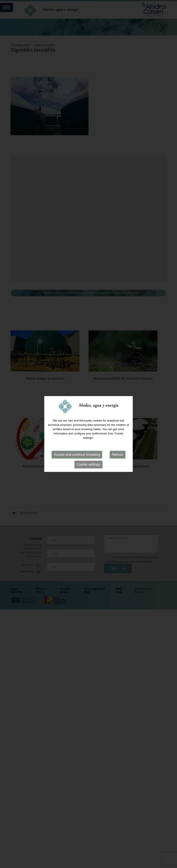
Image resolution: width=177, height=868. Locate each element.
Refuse (118, 455)
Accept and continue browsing (77, 455)
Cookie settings (88, 464)
